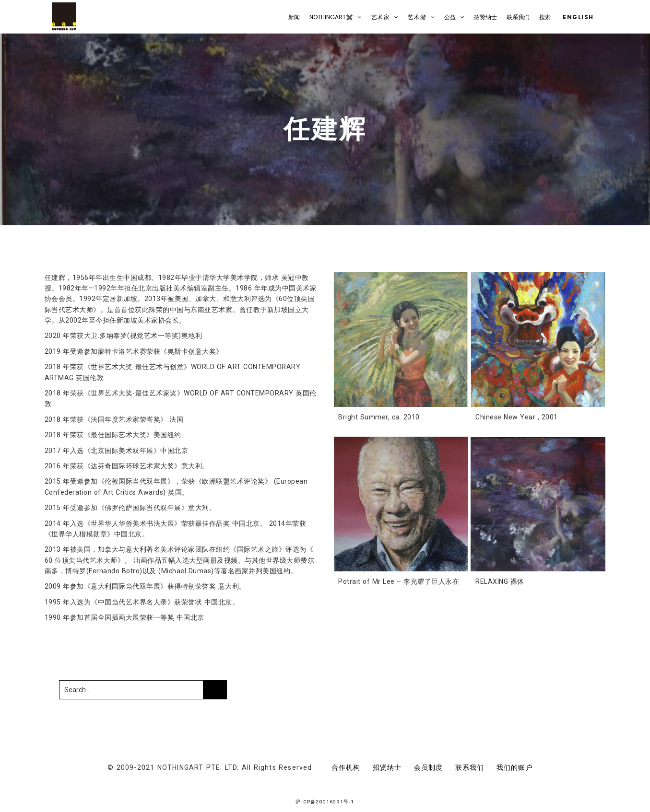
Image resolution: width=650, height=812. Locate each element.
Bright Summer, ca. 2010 (379, 417)
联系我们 (518, 17)
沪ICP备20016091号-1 (325, 802)
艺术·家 (380, 17)
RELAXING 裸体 (500, 581)
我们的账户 (515, 767)
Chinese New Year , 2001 (517, 417)
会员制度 (429, 767)
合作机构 (346, 767)
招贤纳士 (485, 17)
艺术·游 (417, 17)
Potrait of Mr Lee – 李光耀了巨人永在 (399, 581)
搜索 (545, 17)
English (577, 17)
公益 (450, 17)
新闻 (294, 17)
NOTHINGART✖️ (331, 17)
